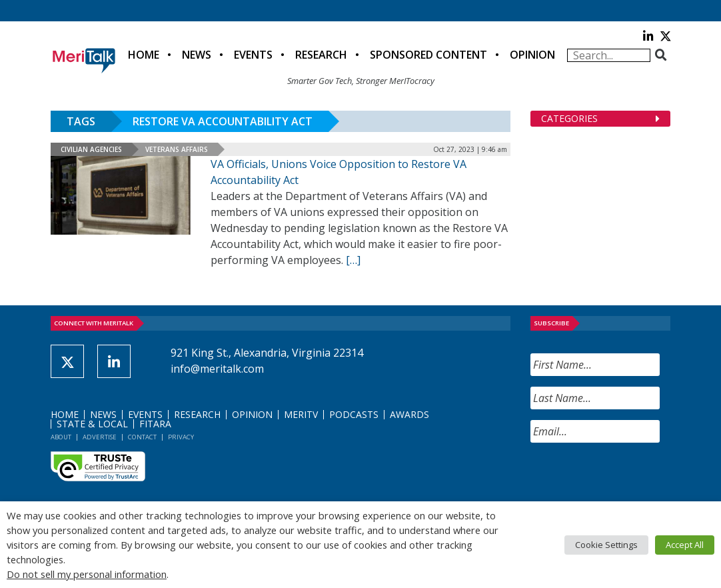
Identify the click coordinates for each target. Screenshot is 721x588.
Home (144, 55)
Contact (142, 437)
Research (321, 55)
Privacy (181, 437)
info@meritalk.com (217, 369)
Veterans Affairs (177, 149)
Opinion (532, 55)
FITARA (155, 424)
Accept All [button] (685, 545)
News (197, 55)
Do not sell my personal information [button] (87, 574)
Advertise (100, 437)
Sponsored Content (428, 55)
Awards (409, 414)
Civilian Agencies (91, 149)
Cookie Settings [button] (606, 545)
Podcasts (354, 414)
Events (253, 55)
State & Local (92, 424)
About (61, 437)
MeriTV (301, 414)
